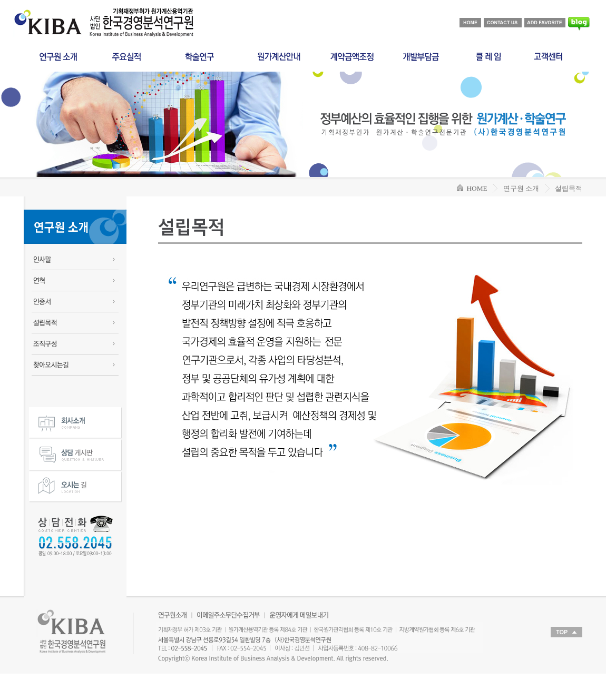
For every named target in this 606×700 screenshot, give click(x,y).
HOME (472, 188)
